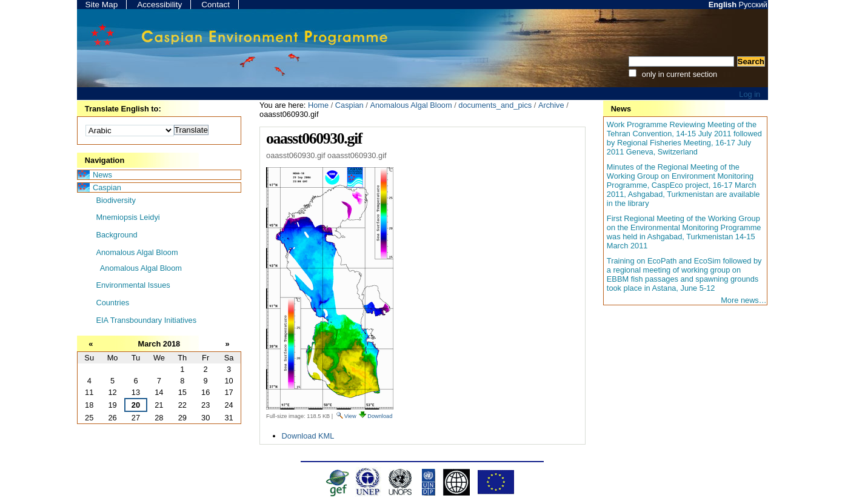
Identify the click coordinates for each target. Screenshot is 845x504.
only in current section (678, 74)
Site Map (102, 5)
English (723, 5)
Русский (753, 5)
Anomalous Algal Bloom (411, 105)
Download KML (308, 436)
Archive (551, 105)
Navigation (105, 160)
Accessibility (159, 5)
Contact (215, 5)
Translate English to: (123, 109)
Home (318, 105)
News (621, 109)
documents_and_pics (495, 105)
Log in (750, 94)
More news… (743, 300)
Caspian (349, 105)
